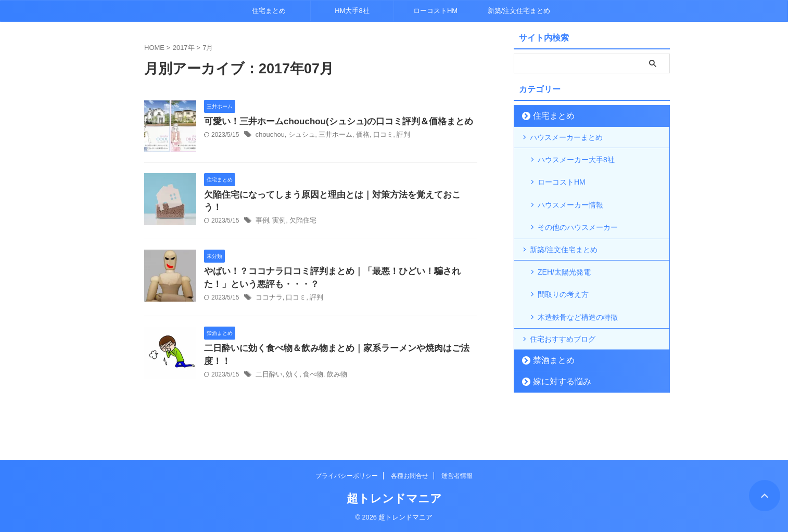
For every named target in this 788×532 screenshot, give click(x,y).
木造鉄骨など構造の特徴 (578, 284)
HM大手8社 (352, 11)
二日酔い (268, 374)
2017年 (184, 48)
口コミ (374, 136)
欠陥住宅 (300, 209)
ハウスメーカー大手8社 (576, 159)
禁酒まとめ (548, 327)
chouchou (269, 136)
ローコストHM (435, 11)
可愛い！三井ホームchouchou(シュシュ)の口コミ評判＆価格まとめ (331, 122)
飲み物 (332, 374)
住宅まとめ (269, 11)
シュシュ (298, 136)
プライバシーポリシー (347, 476)
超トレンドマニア (394, 498)
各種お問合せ (410, 476)
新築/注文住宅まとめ (519, 11)
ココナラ (268, 296)
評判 (393, 136)
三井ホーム (330, 136)
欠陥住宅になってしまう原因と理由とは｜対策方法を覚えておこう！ (333, 195)
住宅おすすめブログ (563, 306)
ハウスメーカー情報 (570, 192)
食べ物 (309, 374)
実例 (277, 209)
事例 (262, 209)
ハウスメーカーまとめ (566, 137)
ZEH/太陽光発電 (564, 251)
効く (290, 374)
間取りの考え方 (563, 268)
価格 (355, 136)
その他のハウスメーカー (578, 209)
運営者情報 (457, 476)
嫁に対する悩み (555, 348)
